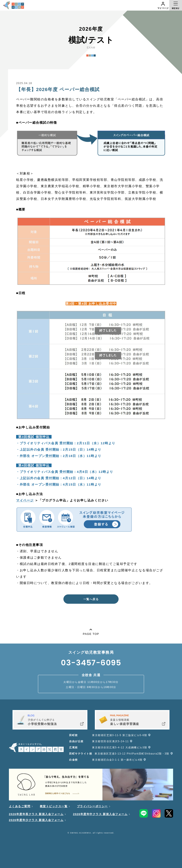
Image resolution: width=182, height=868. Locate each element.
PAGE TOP (91, 631)
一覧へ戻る (91, 599)
